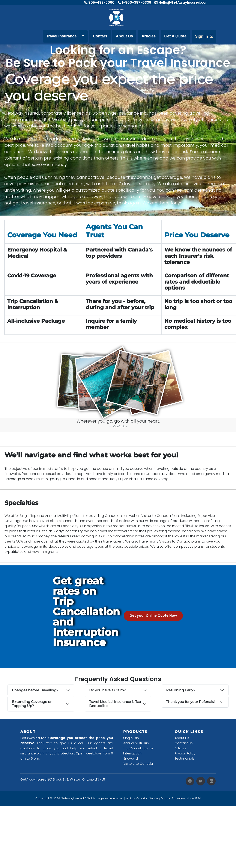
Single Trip (131, 738)
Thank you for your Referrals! (190, 702)
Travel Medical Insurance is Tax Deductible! (115, 704)
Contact (100, 36)
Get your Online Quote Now (153, 616)
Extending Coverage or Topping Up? (32, 704)
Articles (149, 36)
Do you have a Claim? (107, 690)
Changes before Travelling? (35, 690)
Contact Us (184, 743)
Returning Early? (181, 690)
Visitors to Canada (138, 764)
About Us (124, 36)
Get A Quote (175, 36)
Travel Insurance (61, 36)
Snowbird (131, 758)
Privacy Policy (185, 753)
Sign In (204, 36)
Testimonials (185, 758)
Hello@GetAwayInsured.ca (182, 2)
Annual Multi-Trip (136, 743)
